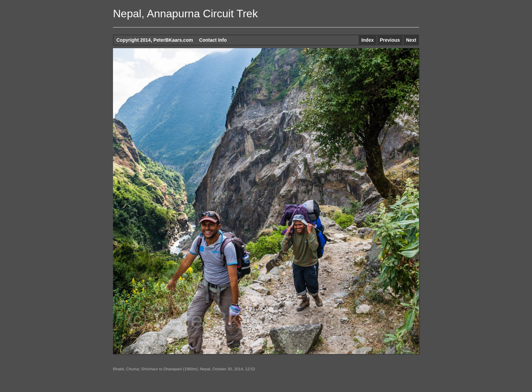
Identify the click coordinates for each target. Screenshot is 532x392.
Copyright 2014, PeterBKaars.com (155, 40)
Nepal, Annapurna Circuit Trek (185, 14)
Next (411, 40)
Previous (390, 40)
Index (368, 40)
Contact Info (213, 40)
